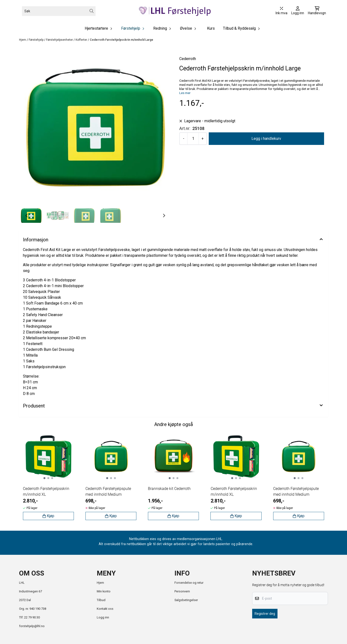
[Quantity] (193, 139)
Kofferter (82, 40)
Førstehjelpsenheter (60, 40)
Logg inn (103, 617)
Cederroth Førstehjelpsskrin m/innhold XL (46, 491)
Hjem (23, 40)
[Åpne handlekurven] (317, 11)
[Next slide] (164, 216)
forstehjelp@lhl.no (32, 626)
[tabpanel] (48, 477)
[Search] (92, 11)
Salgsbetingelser (186, 600)
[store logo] (175, 11)
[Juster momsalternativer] (281, 11)
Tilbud (101, 600)
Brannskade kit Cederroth (169, 489)
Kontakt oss (105, 609)
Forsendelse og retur (189, 583)
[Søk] (59, 11)
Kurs (211, 28)
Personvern (182, 591)
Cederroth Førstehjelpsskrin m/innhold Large (121, 40)
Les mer (185, 93)
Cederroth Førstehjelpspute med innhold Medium (108, 491)
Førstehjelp (36, 40)
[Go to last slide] (27, 216)
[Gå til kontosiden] (298, 11)
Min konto (104, 591)
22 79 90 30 (32, 617)
